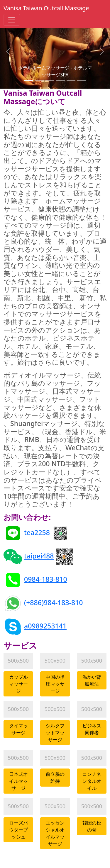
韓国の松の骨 (92, 826)
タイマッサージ (18, 729)
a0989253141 (45, 626)
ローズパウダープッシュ (18, 830)
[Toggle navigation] (12, 20)
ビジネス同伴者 (92, 729)
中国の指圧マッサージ (55, 684)
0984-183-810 (46, 579)
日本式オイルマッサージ (18, 781)
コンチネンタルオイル (92, 781)
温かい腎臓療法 (92, 680)
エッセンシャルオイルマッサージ (55, 833)
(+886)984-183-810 (54, 602)
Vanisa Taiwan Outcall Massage (46, 8)
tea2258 (37, 532)
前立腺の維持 (55, 778)
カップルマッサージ (18, 684)
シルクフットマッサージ (55, 733)
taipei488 (39, 556)
